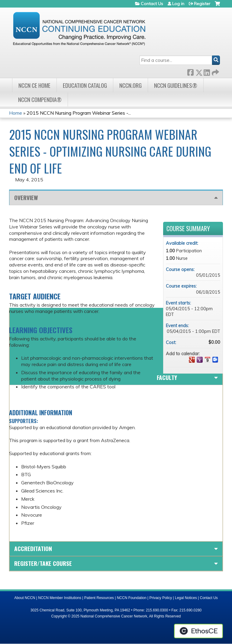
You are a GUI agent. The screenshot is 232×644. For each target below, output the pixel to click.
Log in (178, 4)
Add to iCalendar (208, 359)
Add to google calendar (192, 360)
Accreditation (33, 548)
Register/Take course (43, 563)
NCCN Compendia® (40, 99)
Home (16, 113)
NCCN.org (130, 85)
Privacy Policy (161, 598)
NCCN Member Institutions (60, 598)
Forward (215, 71)
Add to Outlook (215, 360)
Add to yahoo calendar (200, 360)
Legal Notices (186, 598)
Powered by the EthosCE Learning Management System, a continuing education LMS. (198, 631)
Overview (26, 198)
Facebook (190, 71)
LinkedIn (207, 71)
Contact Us (152, 4)
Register (202, 4)
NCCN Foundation (132, 598)
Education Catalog (85, 85)
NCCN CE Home (34, 85)
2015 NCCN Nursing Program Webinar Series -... (79, 113)
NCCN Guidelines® (176, 85)
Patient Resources (99, 598)
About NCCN (25, 598)
